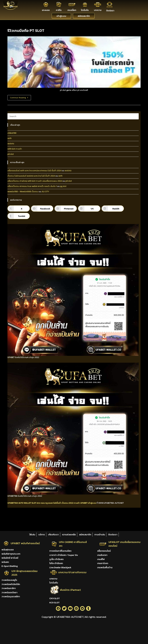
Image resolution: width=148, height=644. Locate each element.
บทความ (98, 10)
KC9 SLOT (54, 602)
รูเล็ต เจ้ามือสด (57, 559)
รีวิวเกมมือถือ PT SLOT (26, 31)
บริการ (42, 534)
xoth (10, 138)
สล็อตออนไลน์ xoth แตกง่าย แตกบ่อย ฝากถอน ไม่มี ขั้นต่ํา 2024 (34, 171)
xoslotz (11, 144)
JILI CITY (45, 192)
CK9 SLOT (54, 598)
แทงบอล (46, 10)
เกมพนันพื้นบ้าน (105, 567)
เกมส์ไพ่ (101, 559)
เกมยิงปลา (102, 555)
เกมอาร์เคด (103, 563)
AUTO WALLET (25, 503)
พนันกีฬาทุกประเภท (11, 554)
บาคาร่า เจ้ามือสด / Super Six (64, 555)
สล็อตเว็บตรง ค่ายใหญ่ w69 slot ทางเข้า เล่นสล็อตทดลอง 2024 (35, 181)
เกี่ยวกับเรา (53, 534)
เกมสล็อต (72, 10)
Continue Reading (21, 97)
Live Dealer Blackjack (60, 567)
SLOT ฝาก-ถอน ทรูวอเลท (42, 503)
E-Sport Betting (10, 566)
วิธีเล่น (32, 534)
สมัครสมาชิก (85, 534)
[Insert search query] (73, 116)
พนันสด (5, 562)
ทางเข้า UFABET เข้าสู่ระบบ (85, 503)
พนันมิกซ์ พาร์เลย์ (10, 558)
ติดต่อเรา (110, 11)
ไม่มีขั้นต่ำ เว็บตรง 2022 (63, 503)
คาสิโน (59, 10)
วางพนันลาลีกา (9, 588)
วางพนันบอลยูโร (9, 580)
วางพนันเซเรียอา (10, 592)
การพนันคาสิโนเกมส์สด (60, 551)
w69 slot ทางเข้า (15, 149)
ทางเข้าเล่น (100, 534)
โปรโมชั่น (85, 10)
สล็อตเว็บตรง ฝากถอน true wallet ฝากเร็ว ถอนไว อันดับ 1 (32, 186)
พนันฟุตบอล (8, 550)
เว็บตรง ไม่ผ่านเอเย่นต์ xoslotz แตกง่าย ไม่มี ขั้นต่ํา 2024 (31, 176)
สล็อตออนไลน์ (104, 551)
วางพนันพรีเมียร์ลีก (11, 584)
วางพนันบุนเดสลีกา (11, 596)
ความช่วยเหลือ (69, 534)
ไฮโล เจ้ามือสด (56, 563)
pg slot (63, 186)
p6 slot (11, 154)
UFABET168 (13, 503)
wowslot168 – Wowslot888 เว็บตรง (23, 192)
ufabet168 (12, 133)
